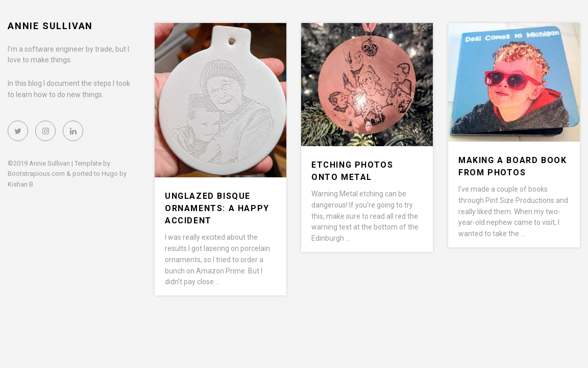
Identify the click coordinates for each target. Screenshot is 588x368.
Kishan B (20, 184)
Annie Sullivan (50, 26)
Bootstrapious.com (36, 174)
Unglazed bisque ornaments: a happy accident (217, 208)
